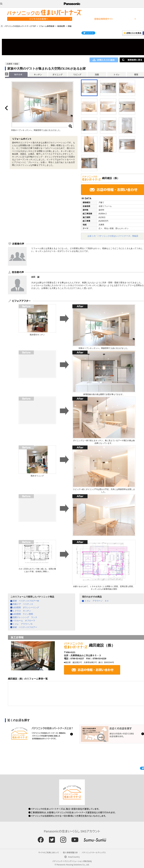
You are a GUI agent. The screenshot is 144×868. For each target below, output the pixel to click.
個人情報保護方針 (70, 852)
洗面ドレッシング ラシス (25, 617)
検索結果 (61, 26)
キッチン (38, 75)
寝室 (136, 75)
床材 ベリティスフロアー (25, 627)
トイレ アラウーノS (23, 624)
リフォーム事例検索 (47, 26)
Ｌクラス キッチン (22, 611)
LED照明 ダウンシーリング (26, 607)
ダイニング (57, 75)
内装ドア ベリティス (23, 604)
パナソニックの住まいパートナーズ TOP (20, 26)
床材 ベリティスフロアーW (26, 601)
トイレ (116, 75)
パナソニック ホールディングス (94, 852)
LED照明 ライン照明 (23, 614)
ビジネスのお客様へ (39, 19)
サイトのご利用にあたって (49, 852)
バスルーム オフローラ (24, 621)
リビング (77, 75)
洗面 (97, 75)
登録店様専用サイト (104, 19)
